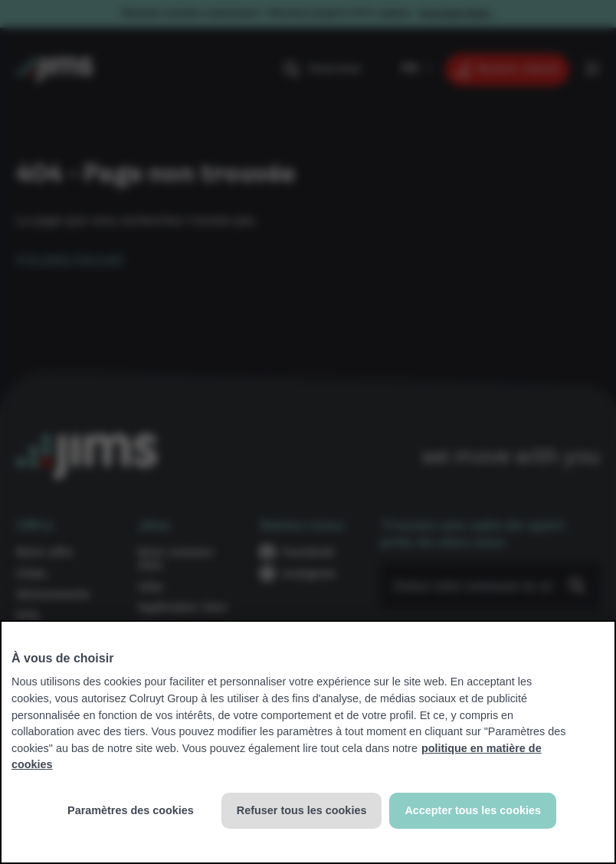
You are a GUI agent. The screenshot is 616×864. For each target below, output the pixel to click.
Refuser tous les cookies (302, 810)
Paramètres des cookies (131, 810)
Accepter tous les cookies (473, 810)
